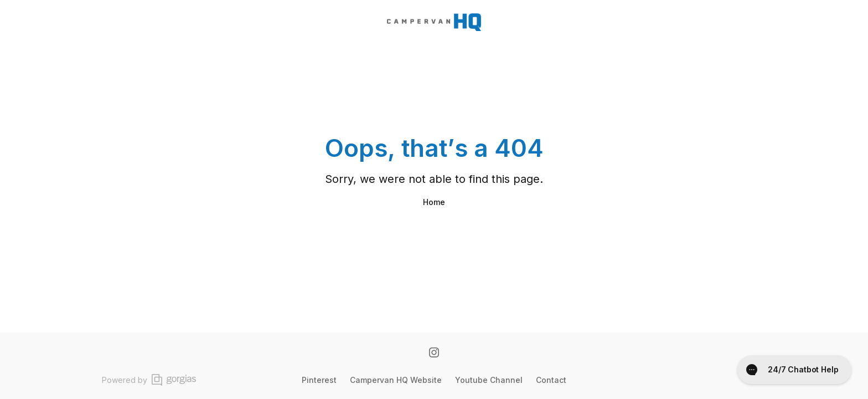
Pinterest (319, 380)
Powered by (149, 380)
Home (434, 202)
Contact (551, 380)
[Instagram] (434, 354)
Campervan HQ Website (396, 380)
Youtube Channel (489, 380)
